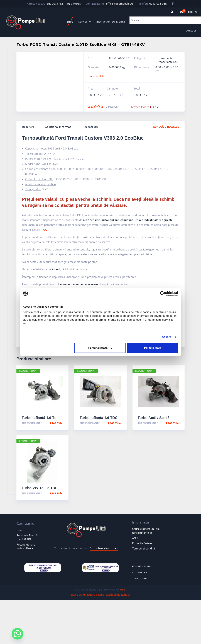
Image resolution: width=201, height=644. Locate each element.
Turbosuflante (164, 58)
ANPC (136, 538)
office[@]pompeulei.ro (120, 4)
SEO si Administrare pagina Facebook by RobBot (100, 595)
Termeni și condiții (144, 548)
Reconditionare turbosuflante (26, 546)
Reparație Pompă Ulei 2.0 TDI (27, 537)
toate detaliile (96, 76)
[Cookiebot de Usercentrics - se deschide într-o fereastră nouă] (163, 294)
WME (123, 590)
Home (20, 530)
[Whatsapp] (17, 634)
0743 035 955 (158, 4)
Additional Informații (59, 127)
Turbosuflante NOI (167, 62)
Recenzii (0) (90, 127)
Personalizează (100, 348)
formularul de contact (104, 548)
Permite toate (153, 348)
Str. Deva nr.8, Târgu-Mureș (64, 4)
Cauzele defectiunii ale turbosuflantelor (146, 531)
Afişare (166, 337)
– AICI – (45, 230)
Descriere (28, 127)
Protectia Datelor (143, 543)
